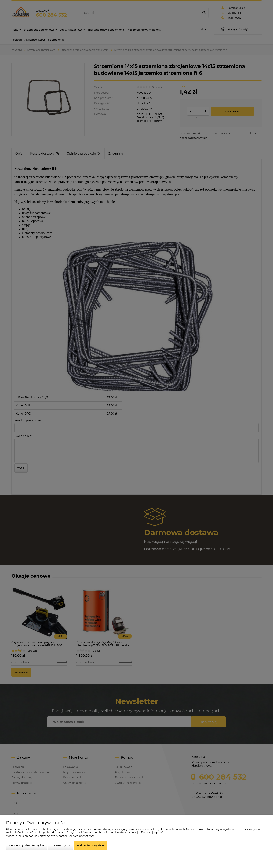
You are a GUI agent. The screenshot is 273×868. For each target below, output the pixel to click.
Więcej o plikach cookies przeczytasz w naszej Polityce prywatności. (51, 836)
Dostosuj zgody (60, 845)
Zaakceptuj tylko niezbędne (27, 845)
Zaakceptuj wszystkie (90, 845)
